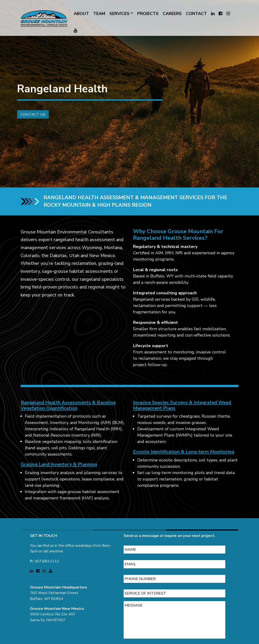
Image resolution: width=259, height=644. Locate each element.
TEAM (99, 14)
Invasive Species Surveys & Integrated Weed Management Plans (182, 412)
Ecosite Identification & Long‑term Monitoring (184, 459)
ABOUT (81, 14)
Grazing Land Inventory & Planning (59, 471)
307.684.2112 (47, 554)
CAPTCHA (134, 641)
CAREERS (172, 14)
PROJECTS (148, 14)
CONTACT (196, 14)
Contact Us (28, 120)
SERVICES (119, 14)
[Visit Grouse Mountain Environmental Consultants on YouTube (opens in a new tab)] (76, 31)
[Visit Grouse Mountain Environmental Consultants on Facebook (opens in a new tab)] (220, 14)
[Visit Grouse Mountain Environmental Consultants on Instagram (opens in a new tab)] (228, 14)
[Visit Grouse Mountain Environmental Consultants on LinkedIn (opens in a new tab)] (213, 14)
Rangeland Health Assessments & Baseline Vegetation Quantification (68, 412)
